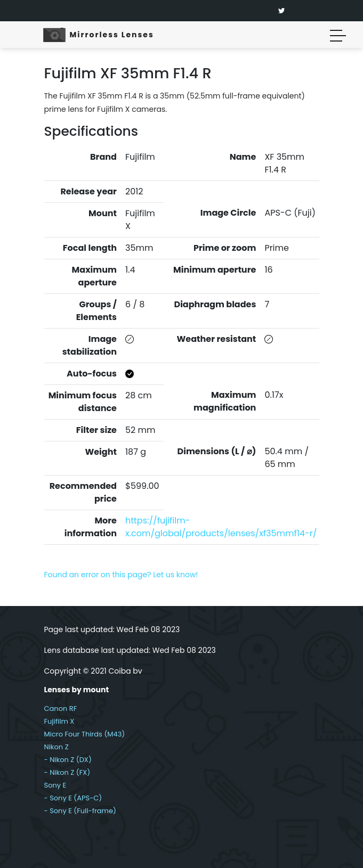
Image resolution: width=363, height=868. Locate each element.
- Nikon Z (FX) (67, 772)
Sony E (55, 785)
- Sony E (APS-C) (73, 798)
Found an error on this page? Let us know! (121, 575)
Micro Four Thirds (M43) (85, 734)
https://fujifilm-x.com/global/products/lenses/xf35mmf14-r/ (221, 527)
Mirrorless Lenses (112, 35)
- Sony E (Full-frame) (80, 811)
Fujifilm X (59, 721)
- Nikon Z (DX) (68, 760)
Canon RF (61, 709)
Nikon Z (57, 747)
